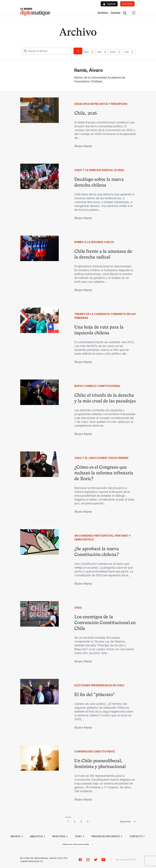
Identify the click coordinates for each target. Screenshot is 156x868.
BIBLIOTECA (38, 836)
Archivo (103, 13)
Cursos (115, 13)
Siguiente (128, 822)
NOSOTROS (61, 836)
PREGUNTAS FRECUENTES (107, 836)
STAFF (80, 836)
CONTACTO (138, 836)
